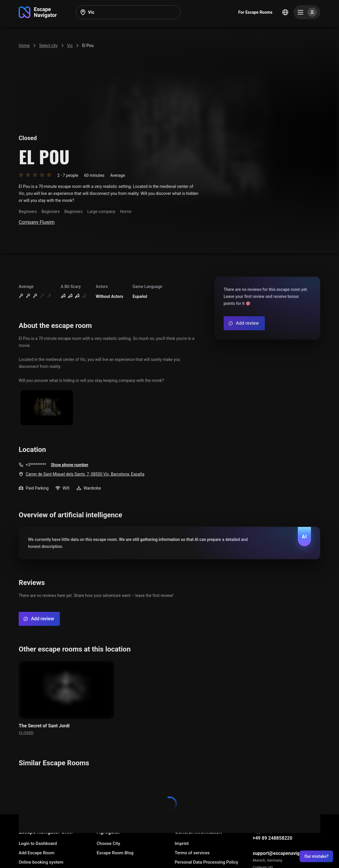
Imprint (182, 843)
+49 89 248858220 (272, 838)
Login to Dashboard (38, 843)
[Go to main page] (38, 12)
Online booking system (41, 862)
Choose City (108, 843)
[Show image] (47, 408)
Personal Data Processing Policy (206, 862)
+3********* (36, 465)
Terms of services (192, 853)
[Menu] (307, 12)
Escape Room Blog (115, 853)
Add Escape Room (36, 853)
